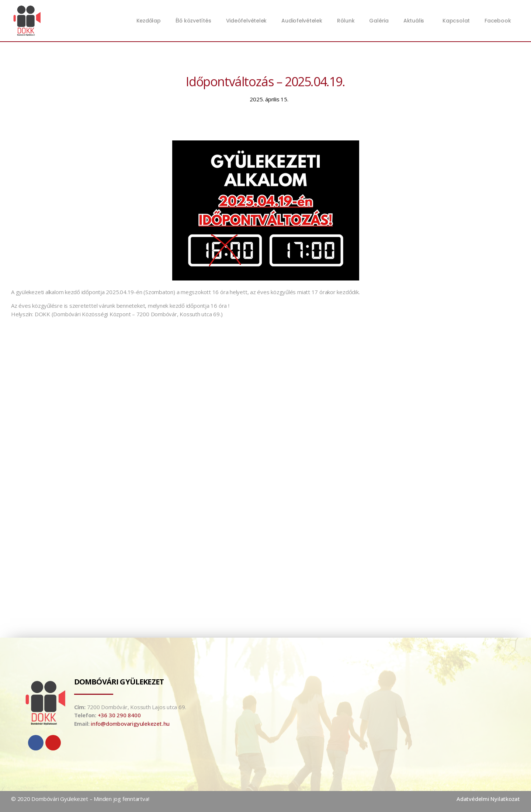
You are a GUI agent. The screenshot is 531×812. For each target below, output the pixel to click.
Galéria (379, 21)
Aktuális (416, 21)
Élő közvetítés (193, 21)
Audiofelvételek (302, 21)
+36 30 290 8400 (119, 715)
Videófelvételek (247, 21)
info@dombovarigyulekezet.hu (130, 724)
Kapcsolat (456, 21)
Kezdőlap (149, 21)
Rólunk (346, 21)
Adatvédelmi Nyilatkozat (488, 799)
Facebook (498, 21)
